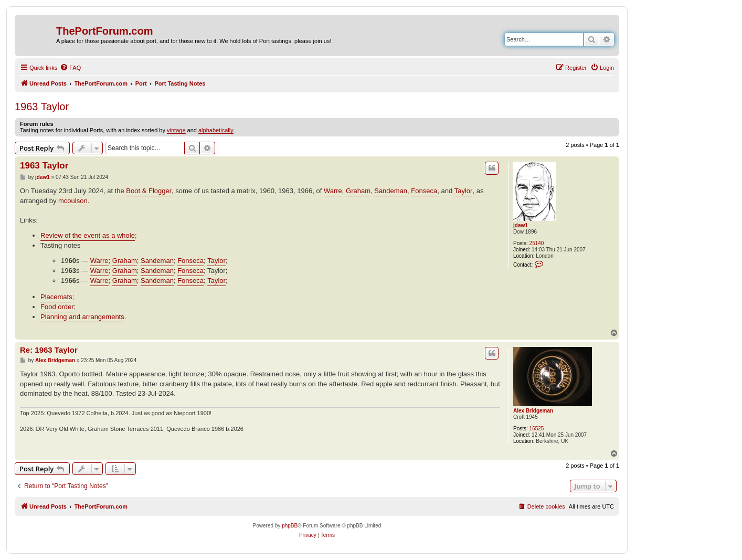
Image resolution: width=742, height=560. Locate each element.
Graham (358, 191)
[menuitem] (70, 68)
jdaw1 (521, 225)
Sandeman (391, 191)
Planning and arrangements (82, 317)
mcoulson (73, 201)
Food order (57, 307)
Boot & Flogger (149, 191)
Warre (333, 191)
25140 (537, 243)
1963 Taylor (42, 107)
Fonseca (424, 191)
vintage (176, 130)
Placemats (56, 297)
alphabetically (216, 130)
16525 (537, 429)
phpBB (290, 526)
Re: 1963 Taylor (49, 350)
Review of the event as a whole (88, 235)
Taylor (464, 191)
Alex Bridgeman (533, 411)
